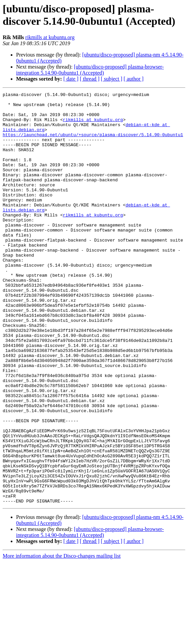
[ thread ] (90, 79)
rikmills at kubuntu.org (50, 37)
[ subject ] (112, 79)
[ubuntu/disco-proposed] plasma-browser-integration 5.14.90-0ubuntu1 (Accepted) (90, 70)
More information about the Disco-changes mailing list (62, 638)
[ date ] (71, 79)
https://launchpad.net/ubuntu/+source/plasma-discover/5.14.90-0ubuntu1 (93, 144)
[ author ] (134, 79)
